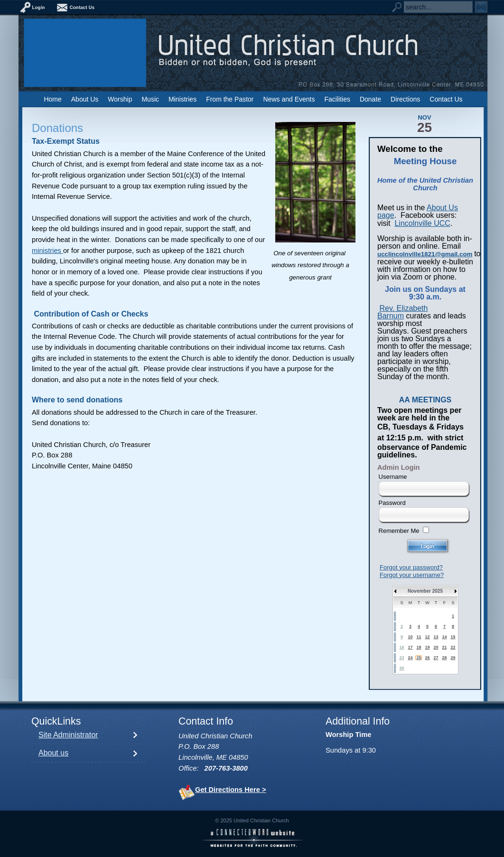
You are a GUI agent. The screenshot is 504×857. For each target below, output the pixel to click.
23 (401, 658)
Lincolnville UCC (422, 223)
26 (427, 658)
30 (401, 668)
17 (410, 647)
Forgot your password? (411, 567)
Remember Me (399, 531)
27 (436, 658)
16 (401, 647)
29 (453, 658)
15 (453, 637)
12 (427, 637)
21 (444, 647)
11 (419, 637)
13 (436, 637)
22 (453, 647)
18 (419, 647)
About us (53, 753)
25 (419, 658)
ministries (47, 251)
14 (444, 637)
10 (410, 637)
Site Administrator (68, 735)
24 (410, 658)
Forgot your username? (412, 575)
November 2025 (425, 591)
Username (393, 477)
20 (436, 647)
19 (427, 647)
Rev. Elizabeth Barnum (402, 312)
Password (392, 503)
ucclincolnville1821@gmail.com (425, 254)
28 (444, 658)
